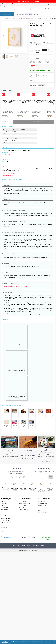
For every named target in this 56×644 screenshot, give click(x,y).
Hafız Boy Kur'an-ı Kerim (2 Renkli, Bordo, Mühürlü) (8, 112)
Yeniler (17, 14)
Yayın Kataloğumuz (5, 537)
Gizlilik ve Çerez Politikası (25, 535)
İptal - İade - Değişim (42, 538)
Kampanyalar (29, 14)
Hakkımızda (3, 527)
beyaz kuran (41, 85)
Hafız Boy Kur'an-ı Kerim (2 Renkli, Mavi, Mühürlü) (23, 112)
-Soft (21, 576)
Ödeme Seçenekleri (42, 527)
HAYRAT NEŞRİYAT (34, 27)
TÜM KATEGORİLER (7, 14)
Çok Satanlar (22, 14)
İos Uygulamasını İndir (8, 201)
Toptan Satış (3, 531)
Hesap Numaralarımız (43, 529)
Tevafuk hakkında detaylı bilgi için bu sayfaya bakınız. (18, 312)
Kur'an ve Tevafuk (4, 535)
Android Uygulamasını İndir (9, 199)
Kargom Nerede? (51, 4)
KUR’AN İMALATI (7, 563)
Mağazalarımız (4, 529)
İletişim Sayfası (4, 556)
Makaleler (32, 451)
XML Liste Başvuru (5, 533)
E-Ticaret (24, 576)
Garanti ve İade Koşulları (25, 529)
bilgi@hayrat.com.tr (5, 555)
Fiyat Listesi (3, 538)
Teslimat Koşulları (23, 527)
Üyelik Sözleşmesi (23, 533)
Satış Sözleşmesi (23, 531)
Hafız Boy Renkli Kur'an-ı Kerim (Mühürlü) (38, 112)
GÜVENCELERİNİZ (22, 563)
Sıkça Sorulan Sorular (24, 538)
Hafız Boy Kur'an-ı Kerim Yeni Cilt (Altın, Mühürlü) (8, 138)
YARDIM (33, 563)
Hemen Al (44, 50)
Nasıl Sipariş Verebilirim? (43, 540)
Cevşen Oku (15, 451)
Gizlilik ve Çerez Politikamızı (44, 641)
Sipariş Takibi (41, 536)
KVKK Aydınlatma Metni (24, 537)
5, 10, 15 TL (35, 14)
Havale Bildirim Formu (43, 531)
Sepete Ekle (38, 50)
